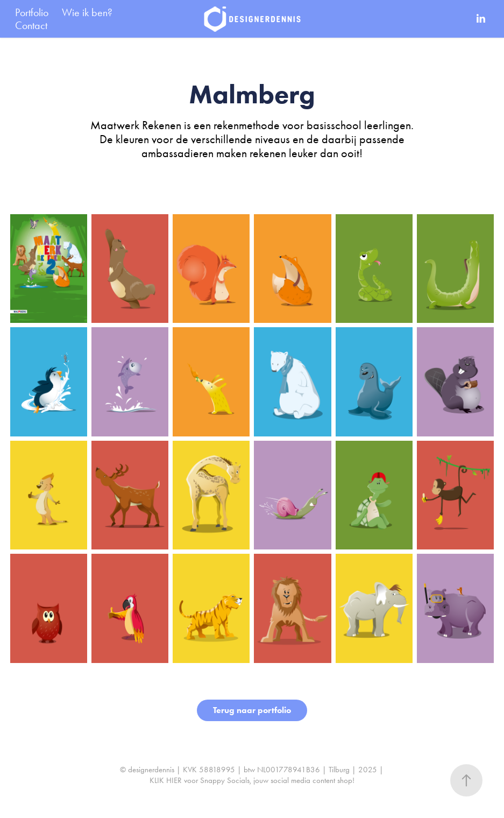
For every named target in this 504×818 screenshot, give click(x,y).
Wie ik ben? (87, 12)
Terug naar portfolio (252, 710)
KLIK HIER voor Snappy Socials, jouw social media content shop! (252, 780)
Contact (31, 25)
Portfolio (32, 12)
